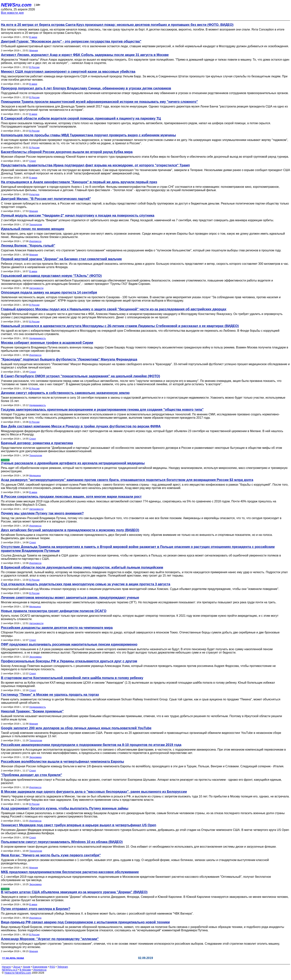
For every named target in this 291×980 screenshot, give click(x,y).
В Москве (25, 970)
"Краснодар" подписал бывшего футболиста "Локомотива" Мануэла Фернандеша (69, 359)
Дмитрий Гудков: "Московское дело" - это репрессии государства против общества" (71, 41)
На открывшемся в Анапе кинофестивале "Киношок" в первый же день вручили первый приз (79, 182)
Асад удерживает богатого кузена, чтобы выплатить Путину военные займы (65, 808)
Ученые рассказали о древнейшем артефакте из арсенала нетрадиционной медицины (73, 463)
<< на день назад (13, 958)
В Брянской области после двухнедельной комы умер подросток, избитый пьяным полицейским (82, 567)
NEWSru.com (16, 5)
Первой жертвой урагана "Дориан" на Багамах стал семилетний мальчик (61, 259)
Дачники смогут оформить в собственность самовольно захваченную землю (65, 393)
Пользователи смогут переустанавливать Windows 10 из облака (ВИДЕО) (62, 842)
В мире (33, 37)
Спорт (33, 161)
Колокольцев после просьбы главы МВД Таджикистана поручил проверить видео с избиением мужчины (88, 135)
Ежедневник (40, 967)
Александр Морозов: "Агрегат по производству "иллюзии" (50, 939)
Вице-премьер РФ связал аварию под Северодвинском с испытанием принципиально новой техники (85, 922)
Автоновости (36, 288)
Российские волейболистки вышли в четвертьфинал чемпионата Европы (62, 762)
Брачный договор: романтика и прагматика (37, 443)
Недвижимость (38, 338)
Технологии (36, 225)
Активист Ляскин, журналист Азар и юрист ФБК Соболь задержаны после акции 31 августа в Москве (85, 55)
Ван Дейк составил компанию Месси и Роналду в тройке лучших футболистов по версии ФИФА (81, 426)
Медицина (35, 475)
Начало (6, 967)
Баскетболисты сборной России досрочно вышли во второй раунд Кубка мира (67, 152)
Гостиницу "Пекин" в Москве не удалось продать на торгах (50, 695)
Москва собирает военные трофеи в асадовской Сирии (47, 343)
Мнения (34, 50)
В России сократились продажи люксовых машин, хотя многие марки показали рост (71, 497)
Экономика (35, 657)
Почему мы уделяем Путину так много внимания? (42, 513)
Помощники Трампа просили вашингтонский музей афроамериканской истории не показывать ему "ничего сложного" (99, 102)
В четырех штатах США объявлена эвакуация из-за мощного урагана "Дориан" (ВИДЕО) (74, 892)
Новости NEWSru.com (18, 973)
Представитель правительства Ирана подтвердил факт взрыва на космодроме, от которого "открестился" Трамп (95, 165)
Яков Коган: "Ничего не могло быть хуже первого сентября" (51, 855)
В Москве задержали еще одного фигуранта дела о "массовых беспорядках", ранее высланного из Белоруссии (94, 792)
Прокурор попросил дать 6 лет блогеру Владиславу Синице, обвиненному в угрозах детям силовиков (86, 88)
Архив (27, 967)
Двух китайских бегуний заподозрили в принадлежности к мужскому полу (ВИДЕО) (70, 530)
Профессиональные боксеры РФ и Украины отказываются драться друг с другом (69, 661)
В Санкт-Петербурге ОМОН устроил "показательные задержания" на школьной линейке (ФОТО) (80, 376)
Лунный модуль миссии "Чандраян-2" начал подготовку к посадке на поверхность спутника (78, 215)
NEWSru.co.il (10, 970)
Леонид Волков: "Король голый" (28, 246)
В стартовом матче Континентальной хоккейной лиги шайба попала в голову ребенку (72, 678)
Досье (17, 967)
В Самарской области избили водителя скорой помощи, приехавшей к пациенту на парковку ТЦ (81, 118)
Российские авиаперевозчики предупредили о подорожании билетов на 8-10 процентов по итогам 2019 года (91, 745)
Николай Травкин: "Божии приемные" (32, 711)
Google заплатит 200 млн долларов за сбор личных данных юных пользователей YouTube (76, 728)
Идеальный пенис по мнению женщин (33, 229)
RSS (52, 967)
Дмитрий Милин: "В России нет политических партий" (46, 199)
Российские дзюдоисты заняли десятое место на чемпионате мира (57, 628)
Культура (34, 194)
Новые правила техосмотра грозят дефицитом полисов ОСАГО (54, 611)
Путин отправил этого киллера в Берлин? (36, 909)
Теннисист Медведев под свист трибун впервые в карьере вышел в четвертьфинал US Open (79, 825)
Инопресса (35, 241)
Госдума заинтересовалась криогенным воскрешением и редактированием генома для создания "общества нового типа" (102, 410)
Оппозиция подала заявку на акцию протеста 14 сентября (49, 292)
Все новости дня (12, 13)
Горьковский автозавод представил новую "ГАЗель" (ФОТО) (51, 276)
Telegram (63, 967)
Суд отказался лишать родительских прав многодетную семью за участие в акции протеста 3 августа (86, 584)
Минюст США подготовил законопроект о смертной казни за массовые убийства (68, 72)
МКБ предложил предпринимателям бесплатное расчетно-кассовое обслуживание (70, 872)
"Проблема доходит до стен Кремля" (31, 775)
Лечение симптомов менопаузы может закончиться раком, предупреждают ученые (70, 598)
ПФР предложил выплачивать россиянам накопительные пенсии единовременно (69, 644)
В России (34, 67)
